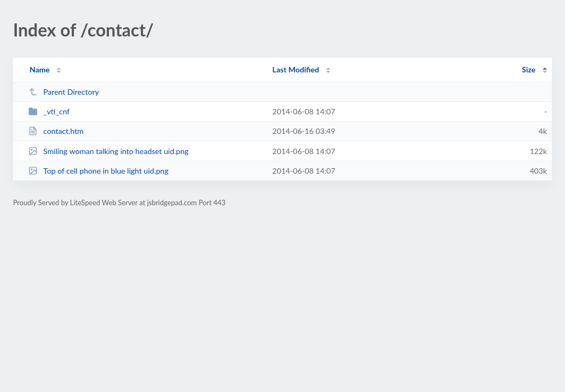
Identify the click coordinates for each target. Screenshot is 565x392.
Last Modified (296, 69)
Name (39, 69)
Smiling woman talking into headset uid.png (108, 151)
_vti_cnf (49, 111)
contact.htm (56, 131)
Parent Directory (64, 92)
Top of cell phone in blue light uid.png (98, 171)
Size (529, 69)
